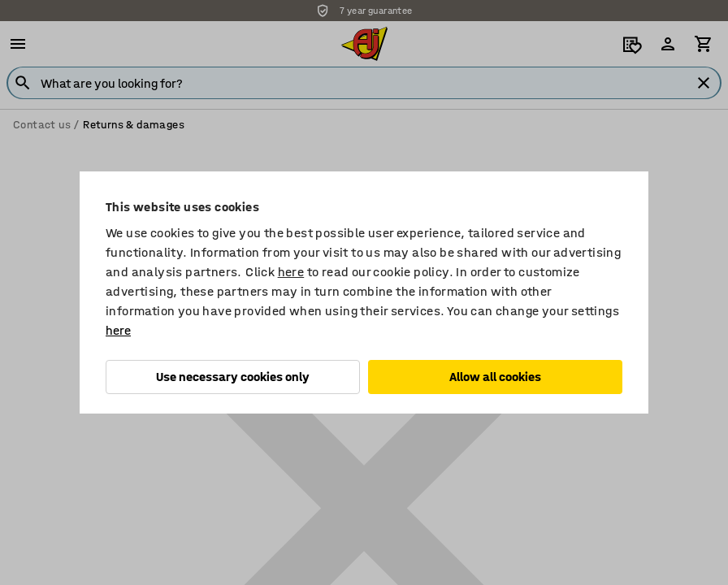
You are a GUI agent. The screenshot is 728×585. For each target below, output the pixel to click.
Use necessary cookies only (233, 377)
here (291, 272)
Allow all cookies (495, 377)
